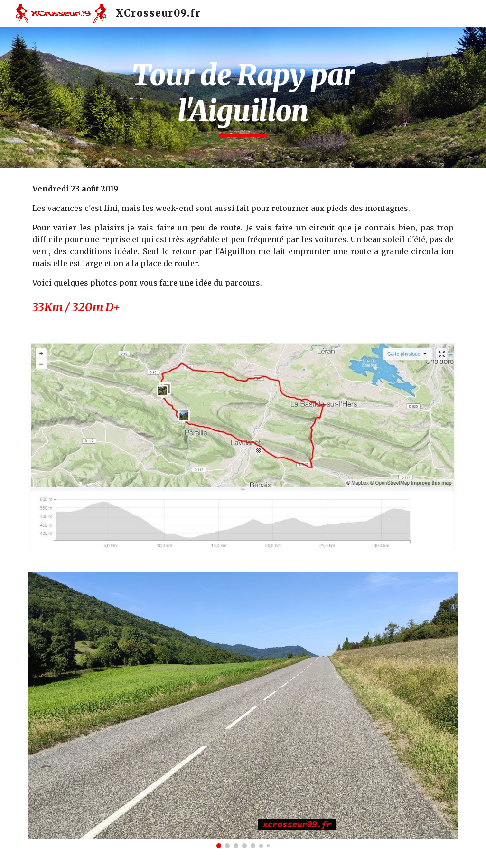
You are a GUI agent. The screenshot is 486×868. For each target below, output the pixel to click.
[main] (243, 97)
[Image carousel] (243, 710)
